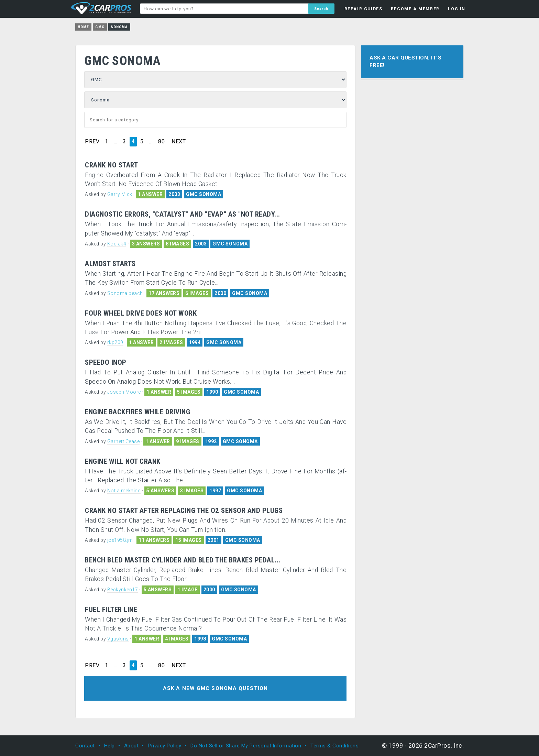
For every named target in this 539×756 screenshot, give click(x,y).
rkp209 (115, 342)
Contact (85, 746)
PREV (92, 142)
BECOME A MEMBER (415, 9)
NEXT (179, 142)
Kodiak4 (117, 244)
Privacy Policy (164, 746)
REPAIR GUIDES (364, 9)
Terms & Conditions (334, 746)
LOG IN (457, 9)
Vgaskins (118, 639)
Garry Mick (120, 194)
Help (109, 746)
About (131, 746)
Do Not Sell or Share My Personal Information (246, 746)
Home (83, 27)
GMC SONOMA (203, 194)
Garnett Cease (124, 441)
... (116, 142)
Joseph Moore (124, 392)
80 (161, 142)
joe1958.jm (120, 540)
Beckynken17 (123, 590)
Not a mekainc (124, 491)
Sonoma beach (125, 293)
